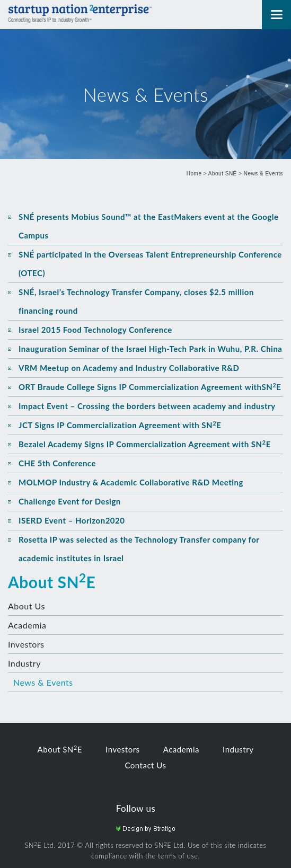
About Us (27, 606)
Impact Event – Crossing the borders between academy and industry (147, 406)
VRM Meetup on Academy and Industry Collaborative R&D (129, 368)
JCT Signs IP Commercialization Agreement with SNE (120, 425)
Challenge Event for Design (70, 501)
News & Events (263, 174)
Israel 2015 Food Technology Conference (95, 330)
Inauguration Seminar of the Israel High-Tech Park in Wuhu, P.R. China (151, 349)
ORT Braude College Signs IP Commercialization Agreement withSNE (150, 387)
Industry (24, 663)
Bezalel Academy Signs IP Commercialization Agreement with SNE (145, 444)
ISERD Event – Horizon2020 (72, 520)
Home (194, 174)
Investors (26, 644)
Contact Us (145, 765)
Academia (27, 625)
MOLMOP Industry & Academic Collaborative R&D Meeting (131, 482)
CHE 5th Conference (57, 463)
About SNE (52, 582)
